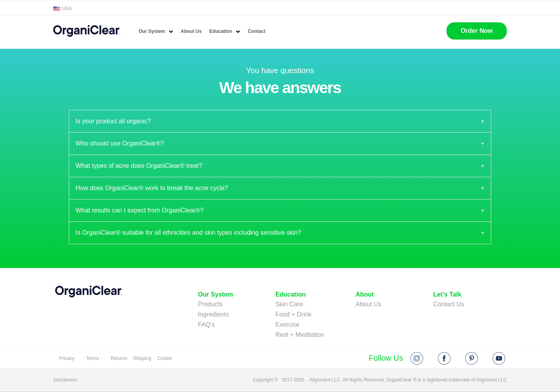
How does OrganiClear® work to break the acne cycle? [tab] (152, 188)
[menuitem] (156, 31)
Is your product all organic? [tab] (113, 121)
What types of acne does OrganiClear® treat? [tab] (139, 166)
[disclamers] (66, 380)
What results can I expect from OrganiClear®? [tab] (140, 210)
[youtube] (499, 358)
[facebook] (444, 358)
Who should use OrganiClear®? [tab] (120, 143)
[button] (477, 31)
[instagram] (417, 358)
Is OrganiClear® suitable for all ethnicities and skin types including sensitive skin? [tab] (188, 233)
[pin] (472, 358)
